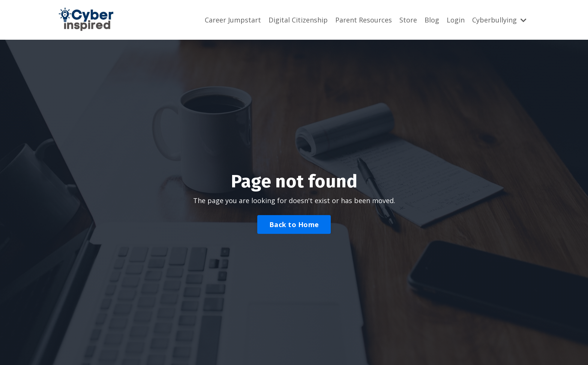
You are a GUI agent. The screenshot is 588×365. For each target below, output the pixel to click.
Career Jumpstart (233, 20)
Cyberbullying (499, 20)
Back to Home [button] (294, 224)
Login (456, 20)
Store (408, 20)
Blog (432, 20)
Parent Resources (364, 20)
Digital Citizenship (298, 20)
